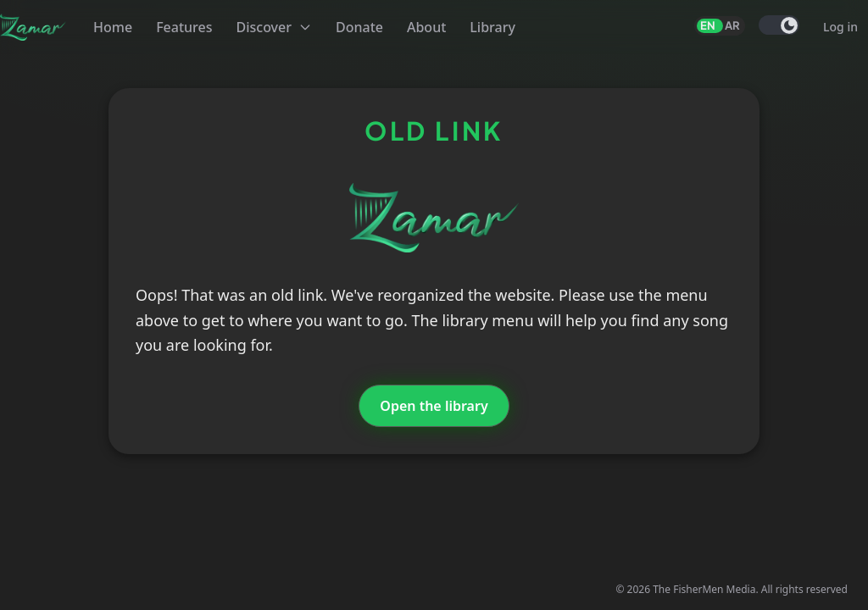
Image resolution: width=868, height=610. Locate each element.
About (426, 27)
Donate (359, 27)
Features (184, 27)
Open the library (434, 406)
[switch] (779, 25)
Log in (840, 27)
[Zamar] (33, 27)
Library (492, 27)
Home (113, 27)
